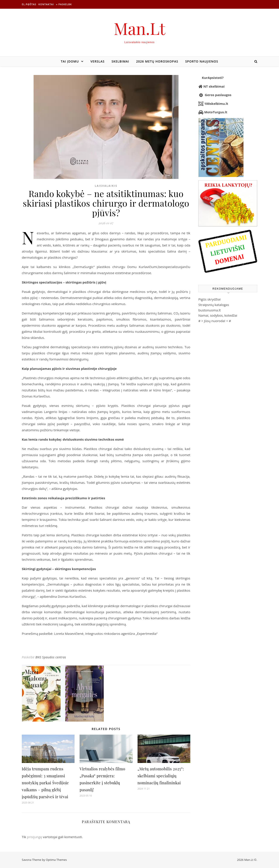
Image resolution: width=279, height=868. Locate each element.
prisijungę (35, 837)
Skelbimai (120, 61)
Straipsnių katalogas (214, 305)
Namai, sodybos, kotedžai (218, 315)
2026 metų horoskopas (157, 61)
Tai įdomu (70, 61)
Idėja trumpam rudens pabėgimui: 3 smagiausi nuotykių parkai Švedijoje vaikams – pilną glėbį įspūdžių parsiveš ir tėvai (45, 783)
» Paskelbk (64, 4)
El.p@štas (29, 4)
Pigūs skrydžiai (209, 299)
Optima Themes (56, 860)
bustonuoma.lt (210, 310)
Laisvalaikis (106, 186)
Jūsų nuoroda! (215, 321)
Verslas (98, 61)
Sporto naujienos (202, 61)
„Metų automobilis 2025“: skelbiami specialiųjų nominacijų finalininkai (161, 776)
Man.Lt (140, 28)
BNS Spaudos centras (51, 657)
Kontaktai (46, 4)
